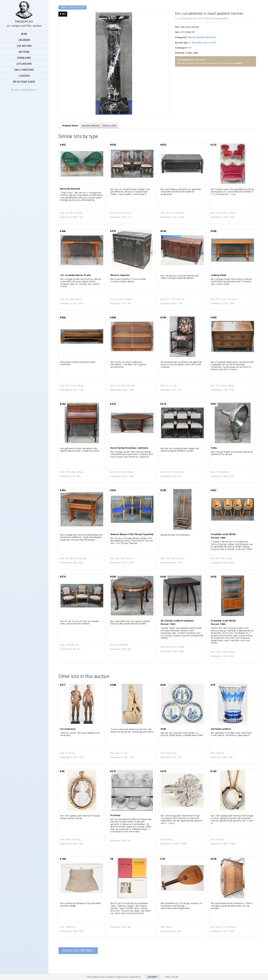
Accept (153, 977)
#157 (189, 48)
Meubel (200, 37)
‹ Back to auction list (72, 8)
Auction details (91, 125)
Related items (70, 125)
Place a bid (109, 125)
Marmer (192, 37)
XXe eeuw (210, 37)
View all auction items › (78, 951)
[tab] (70, 125)
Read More (172, 977)
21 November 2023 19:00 (202, 43)
